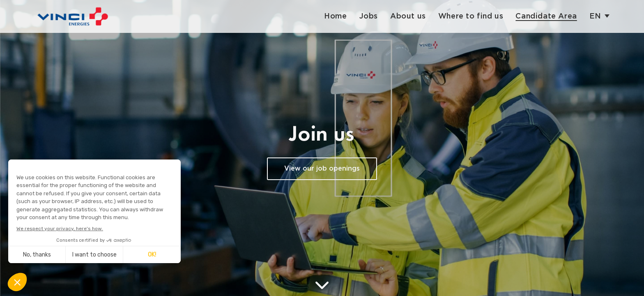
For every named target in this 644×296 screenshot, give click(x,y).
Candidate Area (546, 16)
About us (408, 16)
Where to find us (471, 16)
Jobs (369, 16)
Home (335, 16)
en (595, 16)
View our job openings (322, 169)
